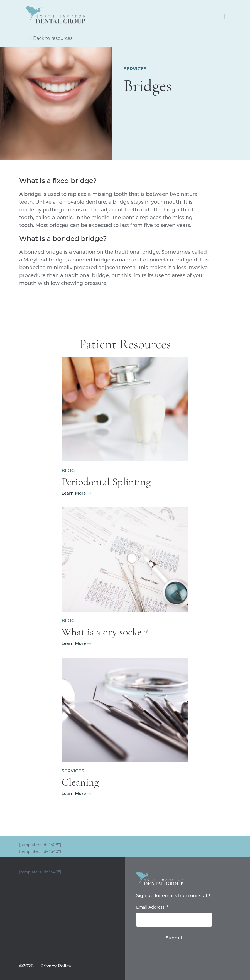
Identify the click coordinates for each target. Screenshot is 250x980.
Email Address (152, 907)
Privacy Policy (56, 966)
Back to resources (53, 38)
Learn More (74, 493)
